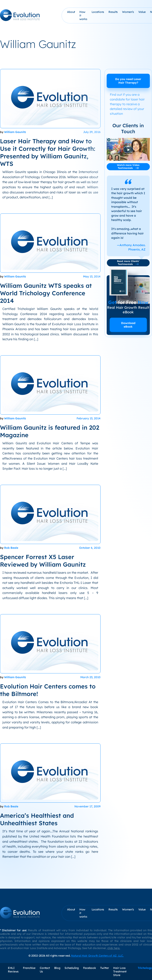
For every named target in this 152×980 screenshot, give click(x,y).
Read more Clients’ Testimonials (128, 263)
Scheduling (72, 968)
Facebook (90, 968)
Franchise (29, 968)
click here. (114, 948)
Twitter (104, 968)
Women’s (128, 12)
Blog (57, 968)
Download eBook (128, 325)
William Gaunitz (15, 132)
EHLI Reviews (13, 970)
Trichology (145, 968)
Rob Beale (11, 548)
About (71, 12)
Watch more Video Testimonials (128, 166)
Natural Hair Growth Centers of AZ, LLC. (97, 956)
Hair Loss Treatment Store (120, 971)
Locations (98, 12)
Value (142, 12)
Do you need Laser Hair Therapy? (128, 81)
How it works (83, 15)
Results (113, 12)
